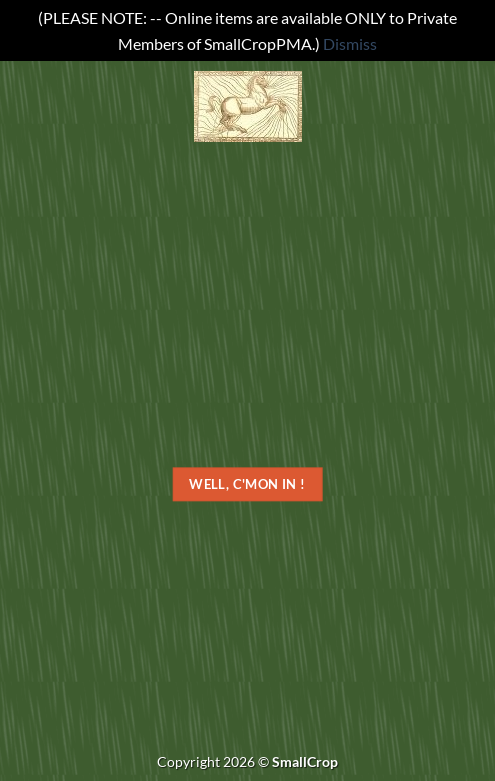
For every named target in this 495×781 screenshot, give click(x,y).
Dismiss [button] (350, 43)
